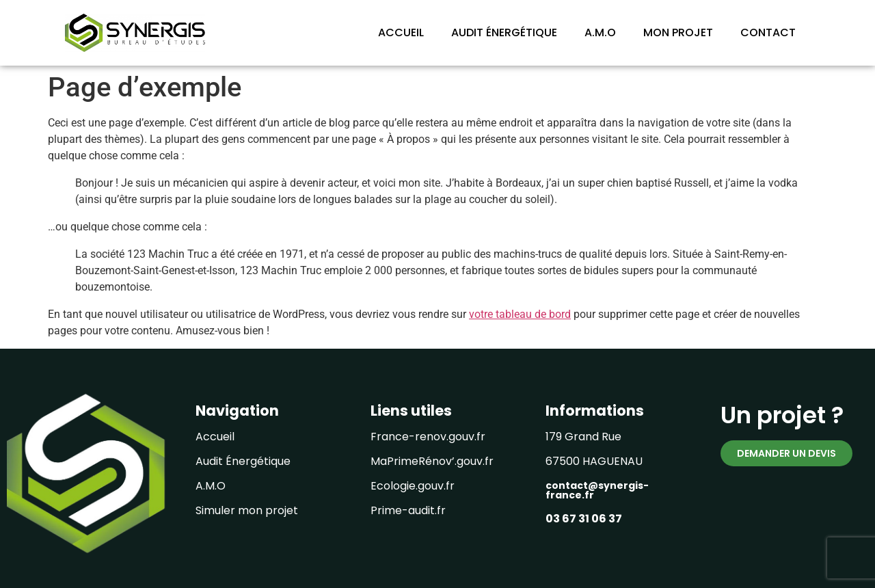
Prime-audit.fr (408, 510)
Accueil (215, 437)
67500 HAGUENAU (594, 461)
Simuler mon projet (247, 510)
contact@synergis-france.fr (597, 490)
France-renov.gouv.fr (428, 437)
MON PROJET (678, 32)
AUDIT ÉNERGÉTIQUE (504, 32)
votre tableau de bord (520, 314)
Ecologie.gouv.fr (413, 486)
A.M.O (600, 32)
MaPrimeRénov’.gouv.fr (432, 461)
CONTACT (768, 32)
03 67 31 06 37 (584, 519)
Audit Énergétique (243, 461)
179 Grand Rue (583, 437)
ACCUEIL (401, 32)
